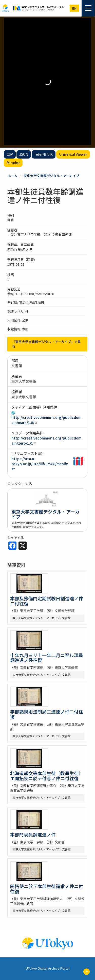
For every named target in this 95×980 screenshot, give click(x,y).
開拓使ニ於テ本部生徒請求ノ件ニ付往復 (47, 889)
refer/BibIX (44, 154)
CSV (10, 154)
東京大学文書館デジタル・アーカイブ (51, 176)
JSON (24, 154)
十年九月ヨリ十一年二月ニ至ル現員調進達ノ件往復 (47, 658)
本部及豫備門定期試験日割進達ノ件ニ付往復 (47, 601)
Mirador (13, 163)
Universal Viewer (73, 154)
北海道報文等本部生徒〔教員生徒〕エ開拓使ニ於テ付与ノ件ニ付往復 (47, 776)
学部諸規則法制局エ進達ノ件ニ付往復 (47, 714)
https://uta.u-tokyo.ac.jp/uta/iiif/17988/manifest (40, 464)
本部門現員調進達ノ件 (33, 834)
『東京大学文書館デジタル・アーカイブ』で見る (46, 344)
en (74, 8)
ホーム (13, 176)
